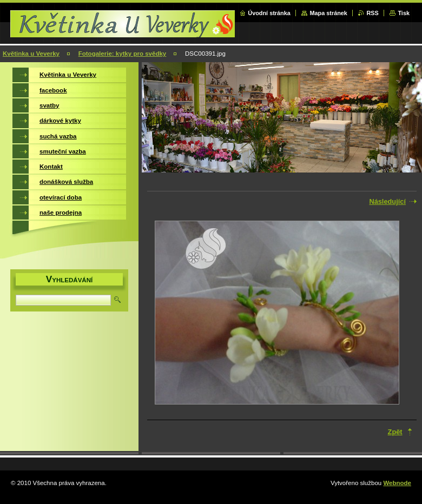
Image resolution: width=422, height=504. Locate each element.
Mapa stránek (328, 13)
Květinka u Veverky (31, 54)
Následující (387, 201)
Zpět (395, 432)
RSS (372, 13)
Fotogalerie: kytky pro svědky (123, 54)
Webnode (397, 483)
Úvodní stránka (269, 13)
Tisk (404, 13)
